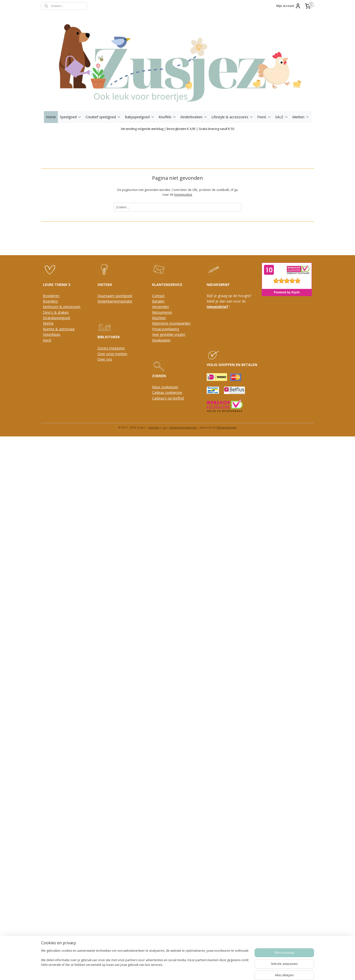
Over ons (105, 359)
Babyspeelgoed (140, 117)
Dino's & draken (56, 312)
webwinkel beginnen (183, 427)
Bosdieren (51, 296)
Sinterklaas (52, 334)
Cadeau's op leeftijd (168, 398)
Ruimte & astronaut (59, 329)
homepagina (183, 195)
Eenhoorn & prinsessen (62, 307)
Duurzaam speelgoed (115, 296)
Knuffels (167, 117)
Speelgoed (71, 117)
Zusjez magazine (111, 348)
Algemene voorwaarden (171, 323)
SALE (282, 117)
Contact (158, 296)
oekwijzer (175, 392)
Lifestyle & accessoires (232, 117)
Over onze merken (112, 354)
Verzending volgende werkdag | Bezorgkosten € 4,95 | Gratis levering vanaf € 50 (177, 129)
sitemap (154, 427)
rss (164, 427)
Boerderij (50, 301)
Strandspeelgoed (56, 318)
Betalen (158, 301)
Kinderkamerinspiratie (115, 301)
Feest (264, 117)
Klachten (159, 318)
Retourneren (162, 312)
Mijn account (289, 6)
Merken (301, 117)
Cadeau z (160, 392)
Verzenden (161, 307)
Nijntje (48, 323)
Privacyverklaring (165, 329)
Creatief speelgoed (103, 117)
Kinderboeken (194, 117)
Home (51, 117)
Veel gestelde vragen (169, 334)
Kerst (47, 340)
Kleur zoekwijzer (165, 387)
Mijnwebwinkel (227, 427)
